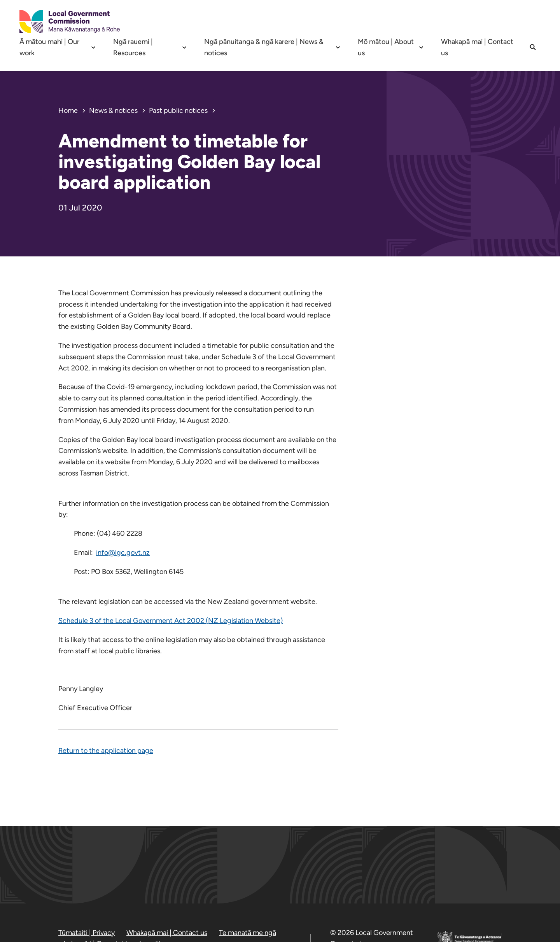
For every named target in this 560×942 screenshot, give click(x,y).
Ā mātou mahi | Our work (49, 47)
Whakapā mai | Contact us (477, 47)
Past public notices (178, 111)
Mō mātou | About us (386, 47)
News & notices (113, 111)
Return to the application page (106, 751)
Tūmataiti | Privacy (87, 933)
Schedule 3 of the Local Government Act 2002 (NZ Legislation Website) (171, 621)
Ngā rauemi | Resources (133, 47)
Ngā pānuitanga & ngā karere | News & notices (264, 47)
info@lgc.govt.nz (123, 553)
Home (68, 111)
